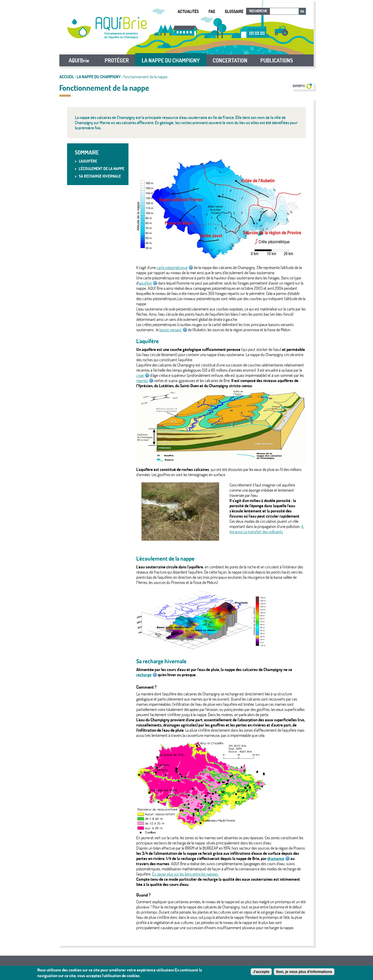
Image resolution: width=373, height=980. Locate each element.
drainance (278, 858)
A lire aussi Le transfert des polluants (267, 529)
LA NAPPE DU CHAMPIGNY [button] (171, 60)
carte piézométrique (175, 267)
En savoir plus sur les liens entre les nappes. (185, 874)
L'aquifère (88, 161)
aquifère (148, 283)
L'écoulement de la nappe (102, 169)
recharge (147, 675)
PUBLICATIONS (277, 60)
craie (143, 375)
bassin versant (173, 330)
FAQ (212, 11)
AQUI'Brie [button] (79, 60)
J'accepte (261, 972)
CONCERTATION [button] (230, 60)
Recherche (258, 11)
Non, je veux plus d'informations (304, 972)
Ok (302, 11)
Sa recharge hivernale (100, 176)
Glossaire (234, 11)
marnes (145, 380)
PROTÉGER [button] (117, 60)
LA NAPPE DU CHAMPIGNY (99, 77)
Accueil (67, 77)
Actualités (188, 11)
